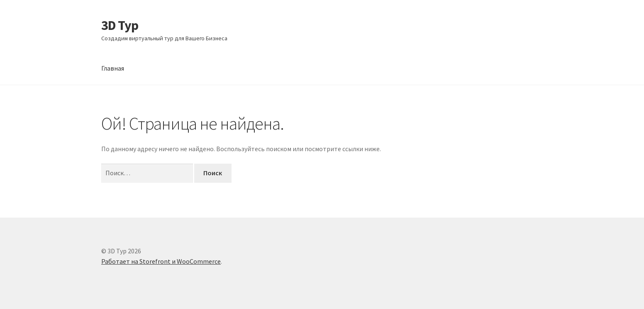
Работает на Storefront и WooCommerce (161, 261)
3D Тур (120, 25)
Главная (113, 68)
